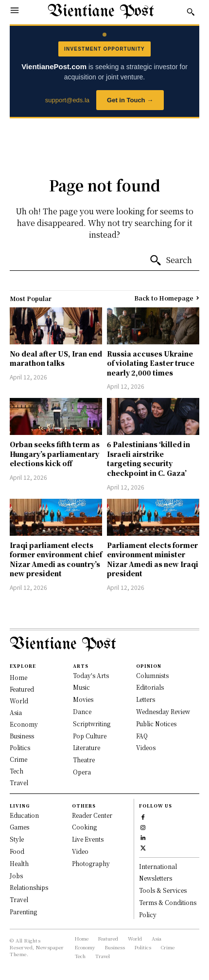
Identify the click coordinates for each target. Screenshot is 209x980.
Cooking (84, 827)
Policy (148, 914)
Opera (82, 772)
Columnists (152, 675)
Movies (83, 699)
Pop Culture (90, 736)
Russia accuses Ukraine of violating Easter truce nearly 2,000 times (151, 363)
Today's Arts (91, 675)
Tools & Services (163, 890)
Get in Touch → (130, 100)
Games (19, 827)
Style (17, 839)
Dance (82, 711)
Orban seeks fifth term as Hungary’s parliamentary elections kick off (55, 454)
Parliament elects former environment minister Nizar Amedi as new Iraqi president (153, 559)
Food (17, 851)
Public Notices (156, 724)
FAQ (142, 736)
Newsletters (156, 878)
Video (80, 851)
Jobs (16, 876)
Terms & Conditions (168, 902)
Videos (146, 747)
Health (19, 863)
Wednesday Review (163, 711)
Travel (19, 899)
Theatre (84, 760)
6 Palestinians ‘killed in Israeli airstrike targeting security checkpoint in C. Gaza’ (148, 459)
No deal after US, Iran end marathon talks (56, 358)
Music (81, 687)
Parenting (23, 912)
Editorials (150, 687)
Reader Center (92, 815)
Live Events (88, 839)
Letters (146, 699)
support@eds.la (67, 100)
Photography (91, 863)
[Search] (171, 261)
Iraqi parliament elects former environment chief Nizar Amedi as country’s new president (56, 559)
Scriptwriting (92, 724)
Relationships (29, 887)
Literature (87, 747)
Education (24, 815)
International (158, 866)
